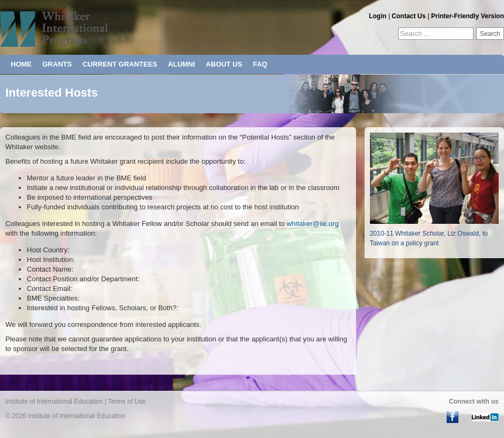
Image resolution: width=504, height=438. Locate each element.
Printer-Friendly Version (468, 16)
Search (490, 34)
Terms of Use (127, 401)
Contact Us (409, 16)
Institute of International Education (54, 401)
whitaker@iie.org (313, 224)
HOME (21, 64)
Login (378, 16)
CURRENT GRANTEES (120, 64)
